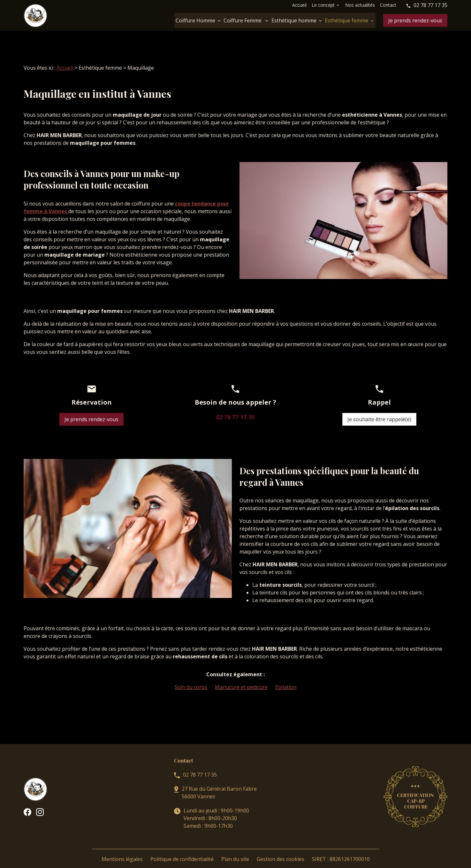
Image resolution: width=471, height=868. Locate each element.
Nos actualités (360, 5)
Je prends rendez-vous (415, 20)
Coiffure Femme (243, 20)
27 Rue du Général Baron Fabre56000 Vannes (219, 785)
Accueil (299, 5)
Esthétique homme (294, 20)
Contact (388, 5)
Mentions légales (122, 851)
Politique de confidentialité (182, 851)
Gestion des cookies (281, 851)
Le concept (323, 5)
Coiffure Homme (195, 20)
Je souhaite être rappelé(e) (379, 412)
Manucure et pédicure (241, 679)
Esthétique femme (346, 20)
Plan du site (235, 851)
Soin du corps (191, 679)
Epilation (286, 679)
